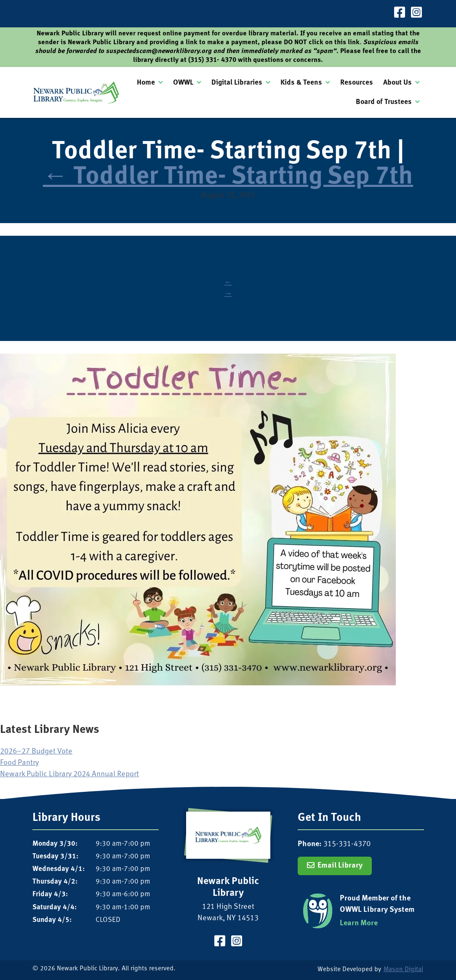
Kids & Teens (301, 83)
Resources (357, 83)
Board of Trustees (384, 102)
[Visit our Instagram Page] (416, 14)
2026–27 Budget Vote (36, 752)
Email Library (340, 866)
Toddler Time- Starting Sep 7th (228, 177)
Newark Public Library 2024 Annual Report (69, 774)
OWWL (183, 83)
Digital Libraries (237, 83)
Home (146, 83)
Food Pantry (19, 763)
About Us (397, 83)
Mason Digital (403, 970)
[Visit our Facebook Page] (400, 14)
